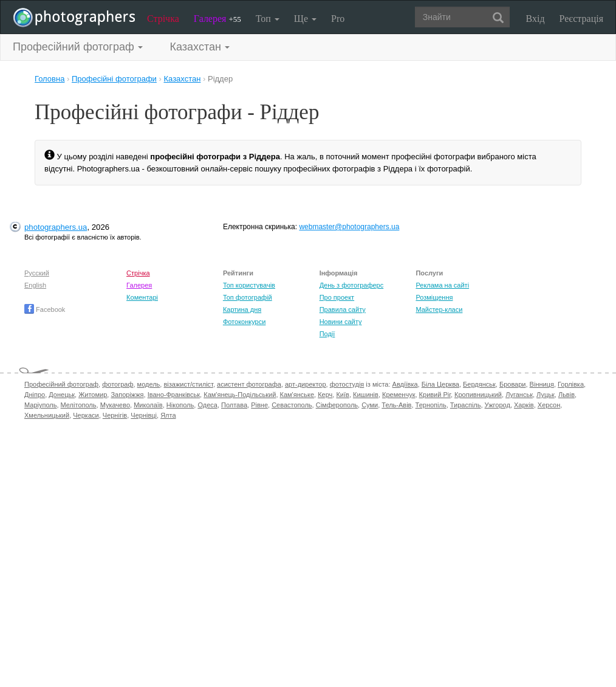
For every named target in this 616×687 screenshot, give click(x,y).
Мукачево (115, 405)
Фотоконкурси (244, 322)
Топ (268, 19)
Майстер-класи (439, 309)
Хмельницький (47, 415)
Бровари (513, 384)
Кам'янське (297, 395)
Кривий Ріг (435, 395)
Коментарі (142, 297)
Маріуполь (40, 405)
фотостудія (347, 384)
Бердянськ (479, 384)
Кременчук (399, 395)
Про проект (337, 297)
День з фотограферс (352, 285)
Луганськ (519, 395)
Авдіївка (405, 384)
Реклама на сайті (442, 285)
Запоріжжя (127, 395)
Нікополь (180, 405)
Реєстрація (581, 19)
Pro (338, 19)
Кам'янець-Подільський (240, 395)
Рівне (259, 405)
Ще (305, 19)
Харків (524, 405)
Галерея (217, 19)
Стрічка (163, 19)
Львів (566, 395)
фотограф (118, 384)
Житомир (93, 395)
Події (327, 334)
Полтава (234, 405)
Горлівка (571, 384)
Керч (325, 395)
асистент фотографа (249, 384)
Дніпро (35, 395)
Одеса (207, 405)
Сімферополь (337, 405)
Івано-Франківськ (174, 395)
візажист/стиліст (188, 384)
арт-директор (306, 384)
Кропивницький (478, 395)
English (35, 285)
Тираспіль (466, 405)
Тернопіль (431, 405)
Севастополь (292, 405)
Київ (342, 395)
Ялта (168, 415)
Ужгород (498, 405)
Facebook (45, 309)
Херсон (549, 405)
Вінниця (542, 384)
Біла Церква (440, 384)
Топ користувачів (249, 285)
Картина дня (242, 309)
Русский (37, 273)
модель (149, 384)
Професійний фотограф (61, 384)
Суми (370, 405)
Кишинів (366, 395)
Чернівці (144, 415)
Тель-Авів (396, 405)
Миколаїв (148, 405)
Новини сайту (341, 322)
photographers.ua (56, 227)
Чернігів (115, 415)
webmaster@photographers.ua (349, 227)
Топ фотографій (248, 297)
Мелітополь (79, 405)
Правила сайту (343, 309)
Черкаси (86, 415)
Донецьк (62, 395)
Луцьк (546, 395)
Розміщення (434, 297)
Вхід (536, 19)
